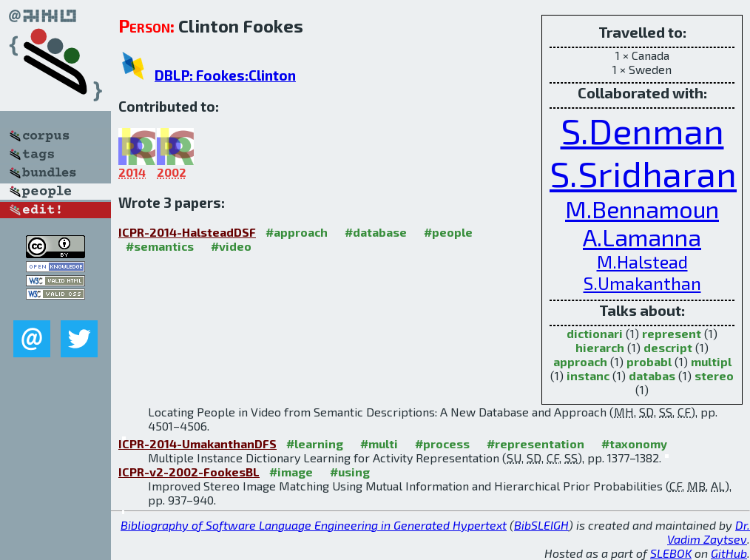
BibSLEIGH (541, 525)
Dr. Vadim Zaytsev (709, 532)
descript (668, 347)
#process (442, 443)
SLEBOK (671, 553)
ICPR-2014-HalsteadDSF (187, 232)
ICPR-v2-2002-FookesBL (189, 472)
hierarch (600, 347)
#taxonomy (634, 443)
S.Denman (642, 130)
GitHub (729, 553)
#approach (297, 232)
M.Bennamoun (642, 209)
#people (448, 232)
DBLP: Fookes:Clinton (225, 75)
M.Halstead (642, 262)
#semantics (160, 246)
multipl (711, 361)
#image (291, 472)
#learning (315, 443)
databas (652, 375)
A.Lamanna (642, 237)
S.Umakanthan (642, 283)
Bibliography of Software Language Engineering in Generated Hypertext (314, 525)
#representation (536, 443)
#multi (379, 443)
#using (350, 472)
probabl (649, 361)
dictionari (595, 333)
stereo (714, 375)
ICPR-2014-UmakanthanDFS (197, 443)
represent (672, 333)
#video (231, 246)
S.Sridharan (643, 173)
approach (580, 361)
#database (376, 232)
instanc (588, 375)
